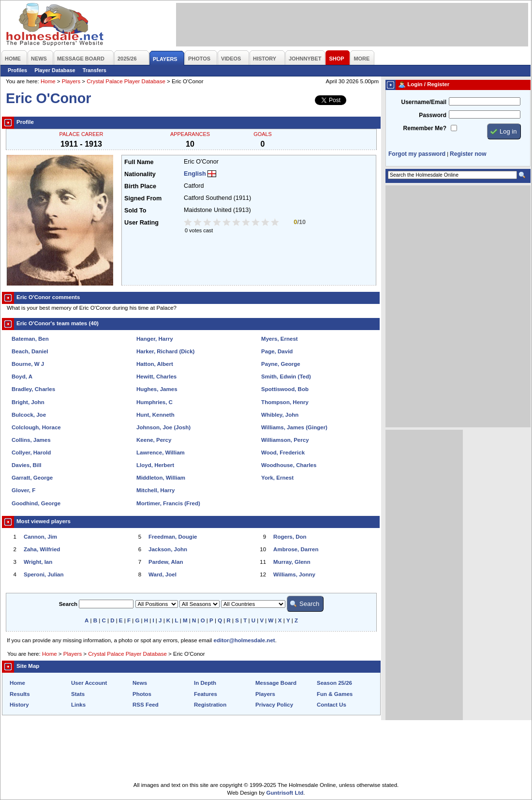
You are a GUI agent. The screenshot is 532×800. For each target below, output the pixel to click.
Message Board (276, 683)
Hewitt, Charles (156, 377)
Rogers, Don (290, 537)
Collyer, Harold (31, 453)
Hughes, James (157, 389)
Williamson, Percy (285, 440)
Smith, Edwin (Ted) (286, 377)
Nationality (140, 174)
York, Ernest (277, 478)
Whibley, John (280, 415)
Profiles (17, 70)
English (195, 174)
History (19, 705)
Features (206, 694)
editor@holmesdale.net (244, 640)
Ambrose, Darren (296, 549)
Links (78, 705)
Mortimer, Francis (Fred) (168, 503)
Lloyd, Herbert (155, 465)
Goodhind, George (36, 503)
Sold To (135, 211)
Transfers (95, 70)
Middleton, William (161, 478)
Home (48, 81)
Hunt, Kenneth (155, 415)
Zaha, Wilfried (42, 549)
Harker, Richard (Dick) (165, 351)
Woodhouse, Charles (289, 465)
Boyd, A (22, 377)
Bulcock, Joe (29, 415)
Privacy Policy (274, 705)
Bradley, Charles (33, 389)
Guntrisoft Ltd (285, 793)
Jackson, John (168, 549)
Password (433, 115)
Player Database (55, 70)
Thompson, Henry (285, 402)
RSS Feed (146, 705)
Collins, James (31, 440)
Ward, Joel (163, 574)
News (140, 683)
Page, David (277, 351)
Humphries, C (155, 402)
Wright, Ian (38, 562)
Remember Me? (425, 128)
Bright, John (28, 402)
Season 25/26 (334, 683)
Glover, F (23, 490)
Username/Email (424, 102)
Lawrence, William (161, 453)
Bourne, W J (28, 364)
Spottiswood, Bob (285, 389)
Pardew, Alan (166, 562)
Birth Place (140, 186)
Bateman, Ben (30, 339)
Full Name (139, 162)
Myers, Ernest (280, 339)
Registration (210, 705)
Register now (468, 154)
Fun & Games (335, 694)
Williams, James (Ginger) (294, 427)
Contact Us (332, 705)
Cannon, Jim (40, 537)
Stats (78, 694)
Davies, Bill (26, 465)
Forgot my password (417, 154)
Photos (142, 694)
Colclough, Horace (36, 427)
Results (20, 694)
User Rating (141, 223)
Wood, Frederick (283, 453)
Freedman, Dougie (173, 537)
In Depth (205, 683)
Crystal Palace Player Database (126, 81)
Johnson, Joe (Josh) (163, 427)
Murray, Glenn (292, 562)
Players (71, 81)
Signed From (143, 198)
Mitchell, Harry (155, 490)
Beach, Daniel (30, 351)
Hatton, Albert (155, 364)
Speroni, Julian (44, 574)
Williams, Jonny (294, 574)
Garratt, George (32, 478)
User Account (89, 683)
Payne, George (281, 364)
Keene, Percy (154, 440)
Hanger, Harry (155, 339)
